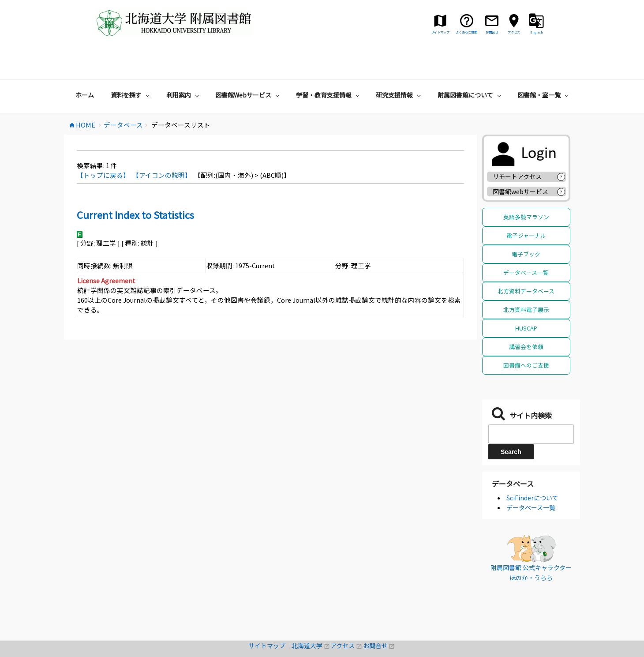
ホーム (85, 68)
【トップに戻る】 (103, 148)
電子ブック (526, 227)
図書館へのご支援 (526, 338)
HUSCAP (526, 301)
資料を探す (131, 68)
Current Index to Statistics (135, 188)
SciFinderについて (532, 471)
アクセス (346, 619)
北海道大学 (311, 619)
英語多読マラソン (526, 190)
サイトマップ (270, 619)
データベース (513, 457)
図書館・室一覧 (544, 68)
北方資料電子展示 (526, 283)
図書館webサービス (520, 165)
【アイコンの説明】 (162, 148)
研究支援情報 (399, 68)
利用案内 (184, 68)
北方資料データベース (526, 264)
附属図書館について (470, 68)
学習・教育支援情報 (329, 68)
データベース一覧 (526, 246)
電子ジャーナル (526, 208)
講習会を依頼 (526, 320)
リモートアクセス (517, 150)
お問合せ (379, 619)
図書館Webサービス (248, 68)
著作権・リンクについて (322, 652)
